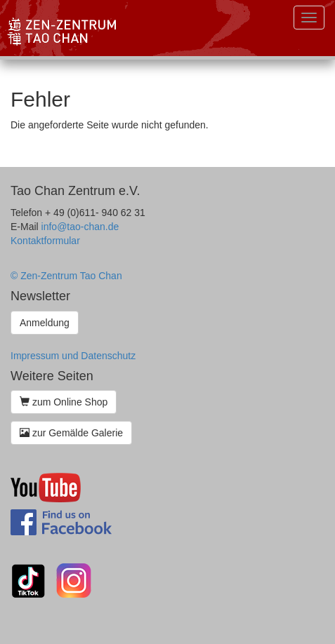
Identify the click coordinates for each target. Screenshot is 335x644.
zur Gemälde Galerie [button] (71, 433)
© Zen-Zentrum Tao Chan (66, 276)
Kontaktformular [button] (45, 241)
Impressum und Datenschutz (73, 356)
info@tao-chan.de (80, 227)
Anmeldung (45, 323)
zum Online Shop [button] (64, 402)
